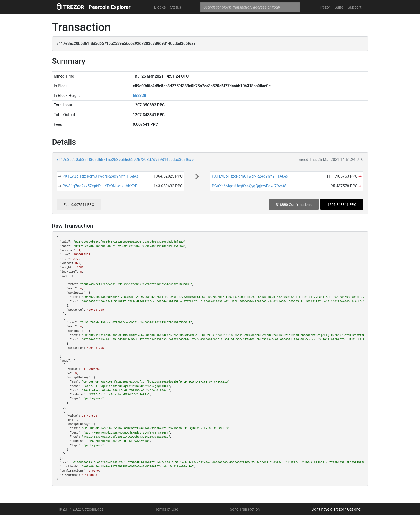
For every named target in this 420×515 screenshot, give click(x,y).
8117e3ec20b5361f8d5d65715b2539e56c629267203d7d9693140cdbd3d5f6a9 (125, 160)
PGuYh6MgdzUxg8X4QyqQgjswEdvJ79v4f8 (249, 186)
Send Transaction (245, 509)
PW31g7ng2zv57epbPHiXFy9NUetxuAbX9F (100, 186)
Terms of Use (167, 509)
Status (175, 7)
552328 (139, 96)
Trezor (324, 7)
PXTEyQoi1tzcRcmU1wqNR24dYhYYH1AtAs (100, 176)
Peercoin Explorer (110, 7)
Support (354, 7)
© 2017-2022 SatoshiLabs (81, 509)
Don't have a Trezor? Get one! (337, 509)
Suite (339, 7)
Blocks (160, 7)
